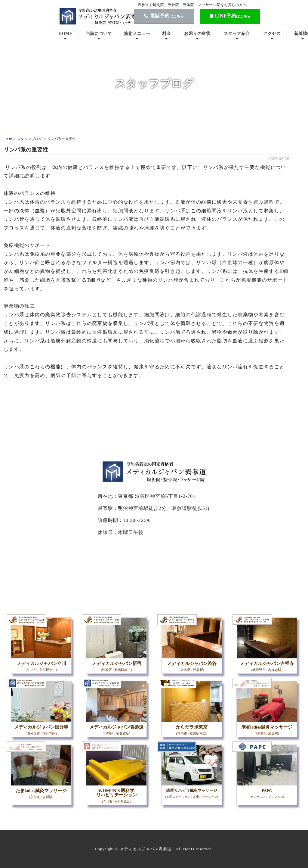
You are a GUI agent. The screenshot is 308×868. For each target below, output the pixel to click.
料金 (166, 34)
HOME (65, 34)
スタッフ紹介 (237, 34)
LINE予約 (230, 16)
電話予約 (164, 16)
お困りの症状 (197, 34)
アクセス (272, 34)
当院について (99, 34)
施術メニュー (137, 34)
